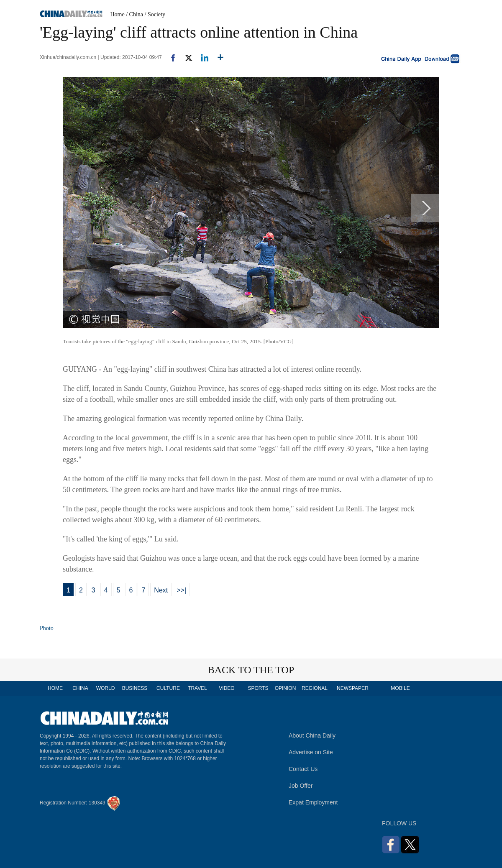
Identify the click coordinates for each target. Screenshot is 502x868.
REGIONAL (315, 688)
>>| (181, 590)
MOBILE (400, 688)
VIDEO (227, 688)
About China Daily (312, 735)
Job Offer (301, 786)
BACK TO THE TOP (251, 670)
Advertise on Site (311, 752)
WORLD (106, 688)
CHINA (80, 688)
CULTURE (168, 688)
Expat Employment (313, 802)
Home (118, 14)
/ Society (155, 14)
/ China (134, 14)
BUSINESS (135, 688)
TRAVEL (197, 688)
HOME (55, 688)
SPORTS (258, 688)
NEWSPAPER (352, 688)
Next (161, 590)
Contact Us (303, 769)
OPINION (286, 688)
